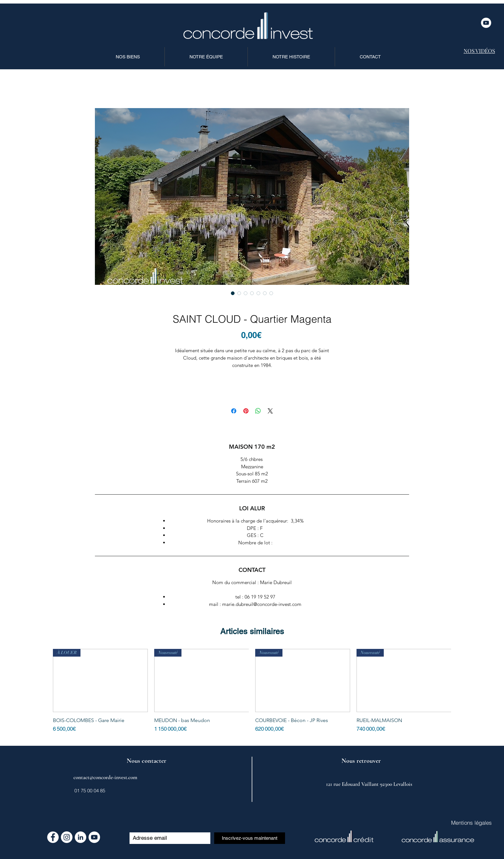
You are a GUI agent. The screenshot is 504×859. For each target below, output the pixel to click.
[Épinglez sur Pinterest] (246, 411)
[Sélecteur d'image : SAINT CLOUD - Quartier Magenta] (233, 293)
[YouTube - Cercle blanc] (486, 23)
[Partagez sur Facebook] (234, 411)
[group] (252, 694)
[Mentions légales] (471, 823)
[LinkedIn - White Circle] (80, 837)
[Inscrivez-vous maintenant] (250, 838)
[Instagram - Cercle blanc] (67, 837)
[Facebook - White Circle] (53, 837)
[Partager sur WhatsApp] (258, 411)
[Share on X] (270, 411)
